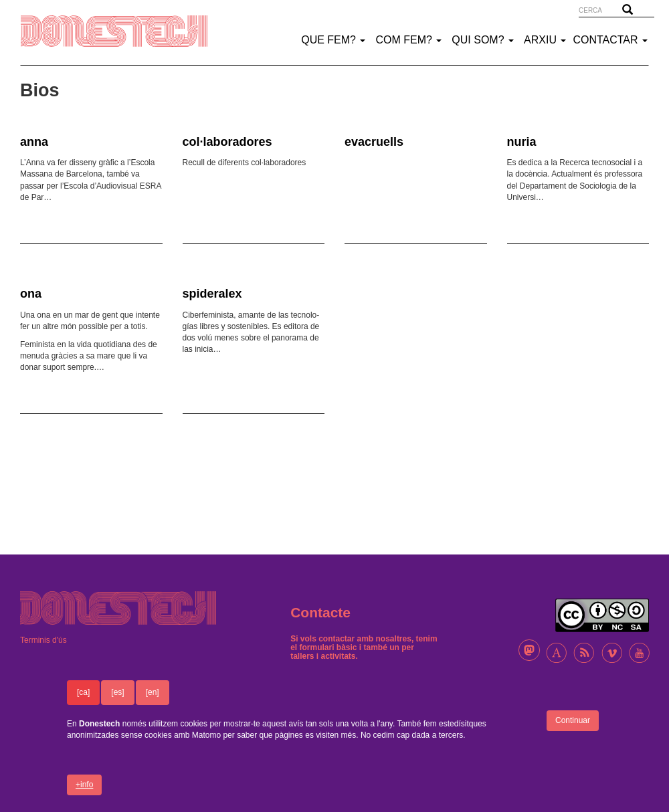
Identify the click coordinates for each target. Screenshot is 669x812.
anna (34, 142)
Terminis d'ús (43, 640)
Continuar (573, 729)
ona (31, 294)
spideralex (212, 294)
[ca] (83, 701)
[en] (153, 701)
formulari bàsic (328, 647)
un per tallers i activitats (352, 652)
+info (84, 793)
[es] (117, 701)
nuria (522, 142)
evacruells (374, 142)
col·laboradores (227, 142)
